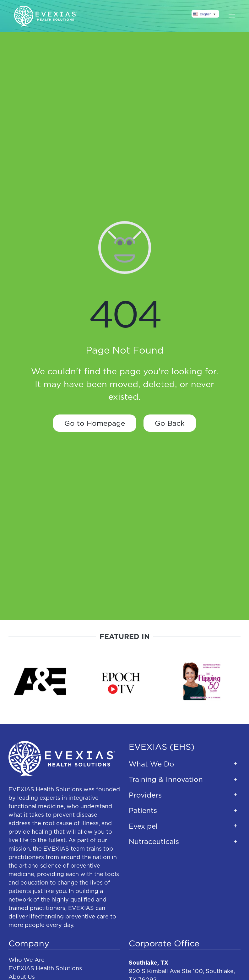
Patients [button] (143, 810)
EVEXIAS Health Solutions (45, 968)
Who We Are (27, 960)
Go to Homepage (95, 423)
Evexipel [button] (143, 826)
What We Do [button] (152, 764)
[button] (232, 16)
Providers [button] (145, 795)
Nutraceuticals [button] (154, 841)
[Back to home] (46, 16)
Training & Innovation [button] (166, 779)
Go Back (170, 423)
